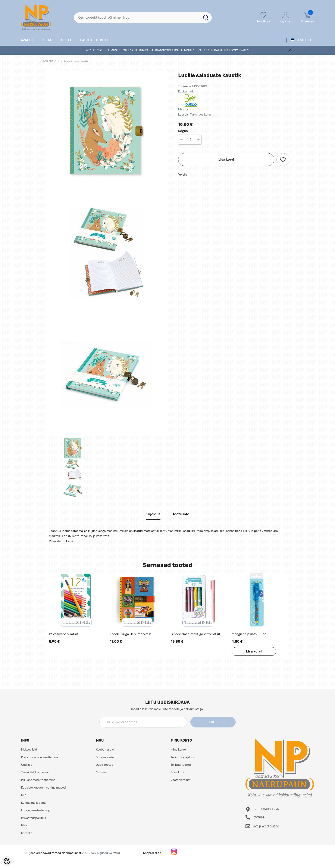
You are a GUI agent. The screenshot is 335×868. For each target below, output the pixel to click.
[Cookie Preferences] (7, 861)
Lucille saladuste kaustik (73, 61)
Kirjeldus (153, 514)
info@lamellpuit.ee (266, 826)
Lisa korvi (226, 159)
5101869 (259, 817)
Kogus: (183, 131)
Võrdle (183, 174)
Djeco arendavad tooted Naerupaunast (54, 853)
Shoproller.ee (152, 853)
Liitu (216, 722)
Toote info (181, 514)
